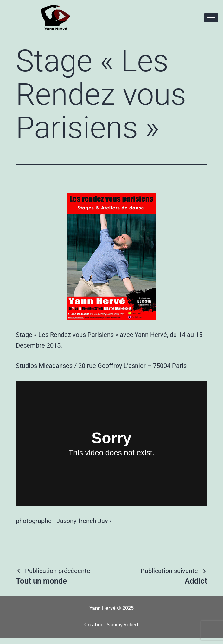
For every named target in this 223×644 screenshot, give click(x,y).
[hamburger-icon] (211, 18)
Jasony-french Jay (82, 521)
